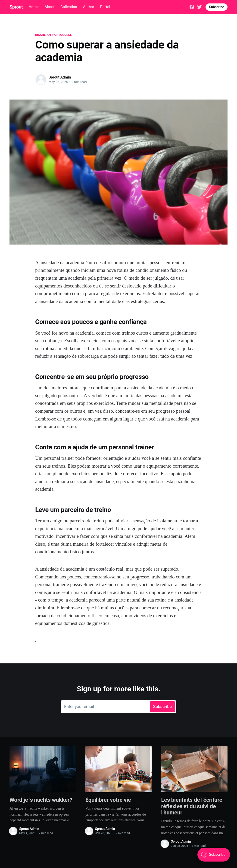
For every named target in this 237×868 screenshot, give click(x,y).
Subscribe (217, 7)
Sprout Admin (60, 77)
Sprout (16, 7)
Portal (105, 7)
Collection (69, 7)
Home (34, 7)
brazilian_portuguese (53, 35)
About (50, 7)
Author (89, 7)
